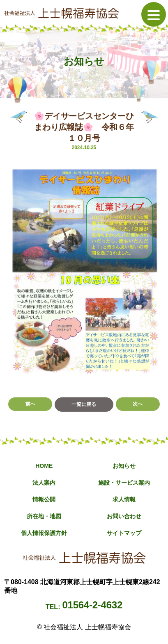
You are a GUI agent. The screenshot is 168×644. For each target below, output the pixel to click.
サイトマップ (124, 533)
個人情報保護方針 (44, 533)
